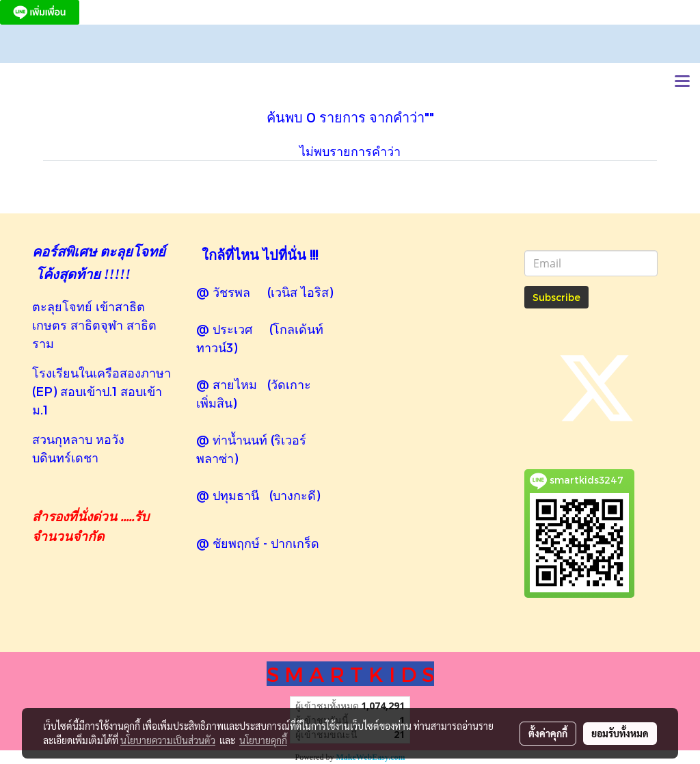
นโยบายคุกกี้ (263, 740)
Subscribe (556, 297)
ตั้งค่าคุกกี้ (548, 733)
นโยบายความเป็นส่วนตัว (168, 740)
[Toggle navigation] (682, 82)
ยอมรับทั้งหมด (620, 733)
